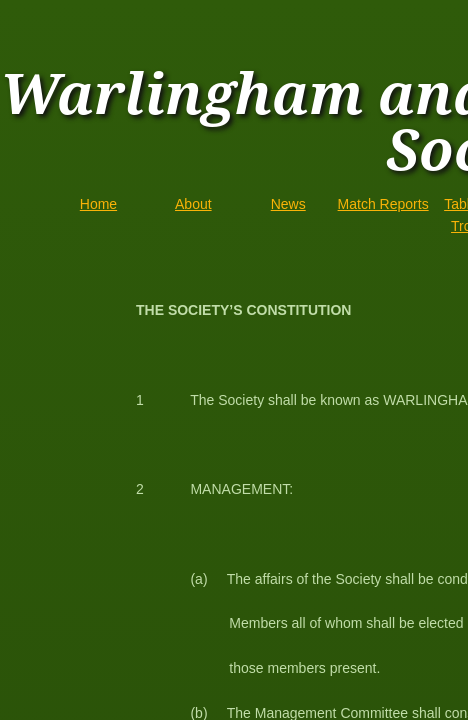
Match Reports (383, 204)
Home (98, 204)
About (193, 204)
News (288, 204)
